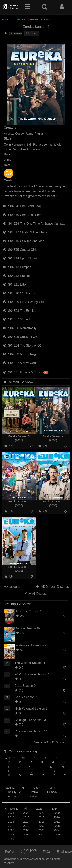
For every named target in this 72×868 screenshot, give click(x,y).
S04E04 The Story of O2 (22, 345)
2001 (41, 835)
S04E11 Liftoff (15, 284)
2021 (41, 813)
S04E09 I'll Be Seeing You (23, 302)
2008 (57, 826)
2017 (41, 817)
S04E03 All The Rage (20, 354)
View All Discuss (36, 594)
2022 (26, 813)
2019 (11, 817)
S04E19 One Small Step (22, 214)
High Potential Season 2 (31, 708)
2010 (26, 826)
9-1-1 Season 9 (25, 686)
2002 (26, 835)
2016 (57, 817)
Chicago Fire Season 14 (31, 731)
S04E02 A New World (20, 363)
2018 (26, 817)
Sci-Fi (53, 788)
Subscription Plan (28, 852)
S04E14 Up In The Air (20, 258)
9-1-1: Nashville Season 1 (32, 674)
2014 (26, 822)
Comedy (52, 792)
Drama (34, 792)
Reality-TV (14, 792)
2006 (26, 830)
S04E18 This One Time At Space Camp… (34, 223)
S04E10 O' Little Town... (22, 293)
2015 (11, 822)
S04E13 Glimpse (17, 267)
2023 (11, 813)
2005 (41, 830)
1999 (11, 839)
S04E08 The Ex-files (19, 310)
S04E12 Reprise (17, 275)
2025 (39, 809)
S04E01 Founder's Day (26, 372)
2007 (11, 830)
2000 (57, 835)
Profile (9, 852)
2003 (11, 835)
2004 (57, 830)
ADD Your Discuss (52, 587)
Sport (37, 788)
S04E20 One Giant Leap (22, 206)
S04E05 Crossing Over (21, 336)
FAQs (47, 852)
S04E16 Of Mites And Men (24, 241)
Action (33, 796)
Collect (32, 33)
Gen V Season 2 (26, 697)
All (23, 758)
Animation (14, 796)
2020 (57, 813)
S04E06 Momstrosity (20, 328)
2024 (54, 809)
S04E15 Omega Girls (20, 249)
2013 (41, 822)
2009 (41, 826)
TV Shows (19, 19)
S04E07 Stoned (16, 319)
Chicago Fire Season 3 (30, 720)
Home (5, 19)
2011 (11, 826)
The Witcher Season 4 (30, 663)
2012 (57, 822)
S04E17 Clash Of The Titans (25, 232)
